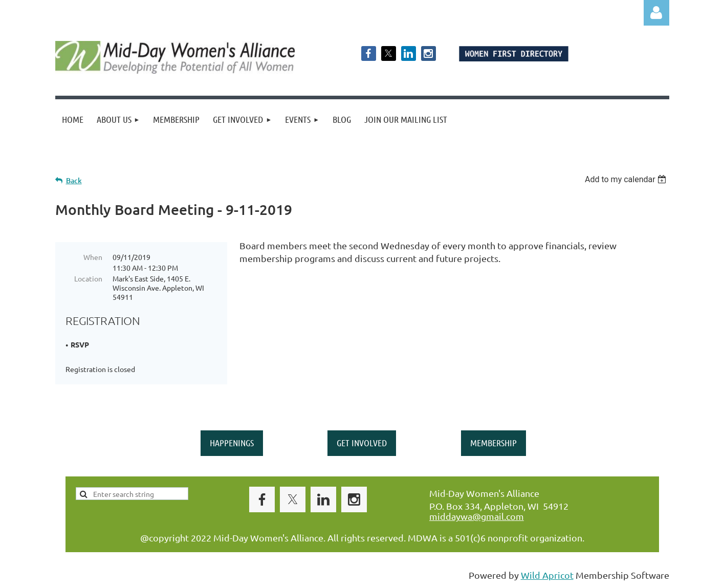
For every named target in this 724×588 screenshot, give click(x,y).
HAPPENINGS (232, 443)
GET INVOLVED (362, 443)
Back (74, 180)
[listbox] (627, 179)
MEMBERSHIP (493, 443)
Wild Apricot (547, 575)
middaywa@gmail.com (477, 516)
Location (88, 278)
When (93, 257)
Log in (656, 13)
